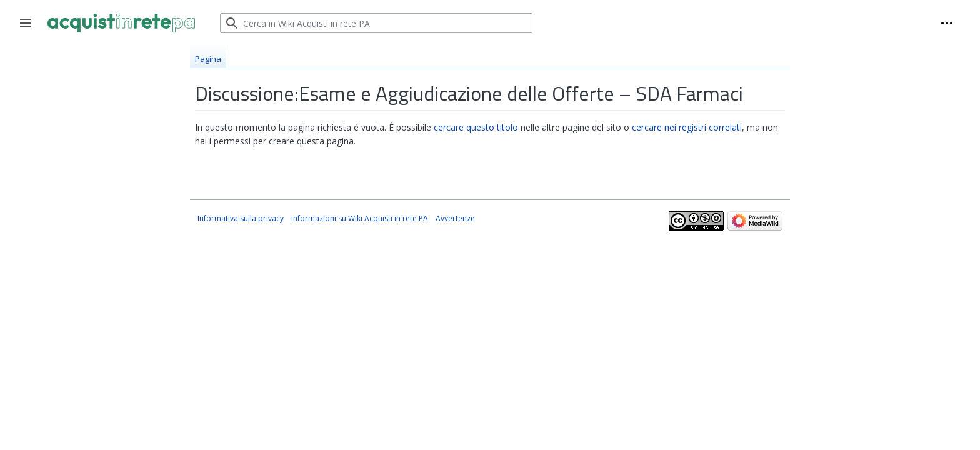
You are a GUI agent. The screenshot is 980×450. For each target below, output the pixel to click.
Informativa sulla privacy (241, 218)
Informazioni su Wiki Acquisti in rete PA (360, 218)
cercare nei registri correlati (687, 127)
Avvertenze (455, 218)
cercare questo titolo (476, 127)
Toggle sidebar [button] (30, 29)
